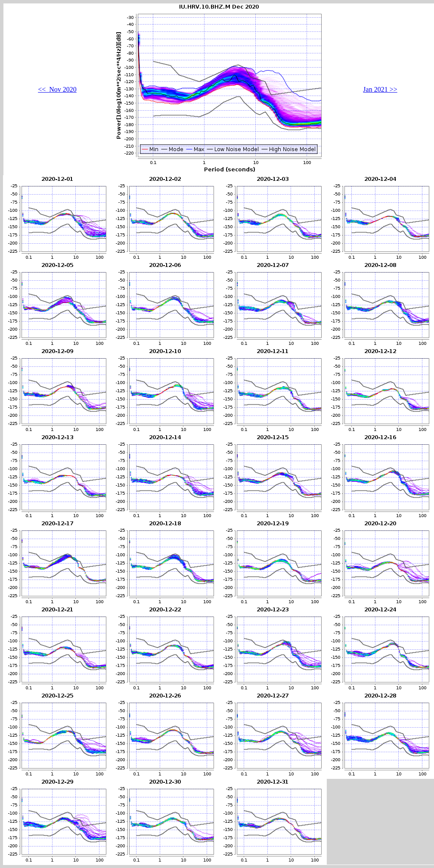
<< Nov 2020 (57, 89)
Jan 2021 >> (380, 89)
